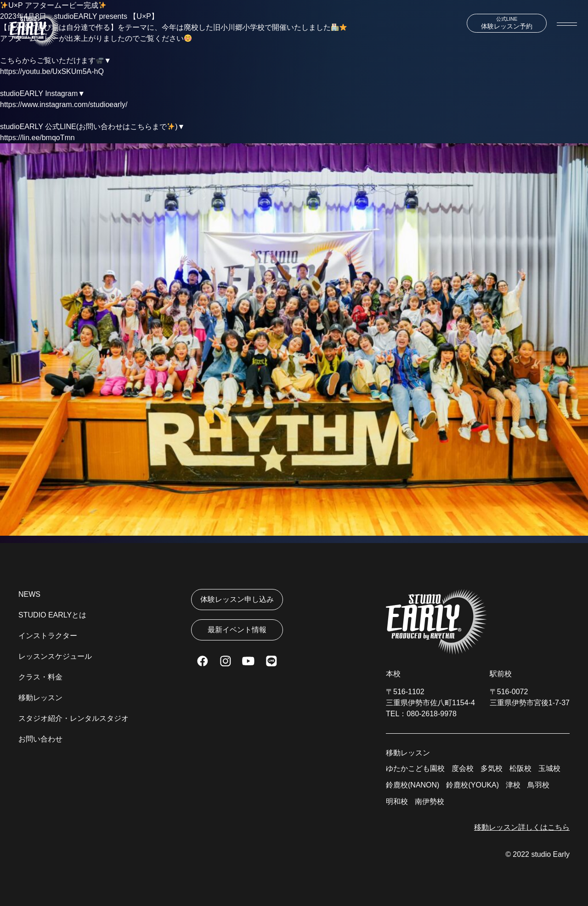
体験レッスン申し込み (237, 599)
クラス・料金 (40, 677)
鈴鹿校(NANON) (413, 785)
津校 (513, 785)
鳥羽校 (538, 785)
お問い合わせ (40, 739)
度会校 (463, 768)
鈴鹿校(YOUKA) (472, 785)
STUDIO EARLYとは (52, 615)
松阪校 (520, 768)
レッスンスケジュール (55, 656)
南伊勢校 (430, 801)
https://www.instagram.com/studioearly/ (64, 105)
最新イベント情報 (237, 630)
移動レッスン (40, 698)
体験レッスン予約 (507, 23)
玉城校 (549, 768)
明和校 (397, 801)
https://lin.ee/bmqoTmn (37, 138)
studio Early (550, 854)
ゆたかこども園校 (415, 768)
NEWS (29, 594)
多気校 (492, 768)
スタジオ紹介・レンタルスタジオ (73, 718)
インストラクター (48, 636)
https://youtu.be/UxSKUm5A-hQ (52, 71)
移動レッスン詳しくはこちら (522, 827)
